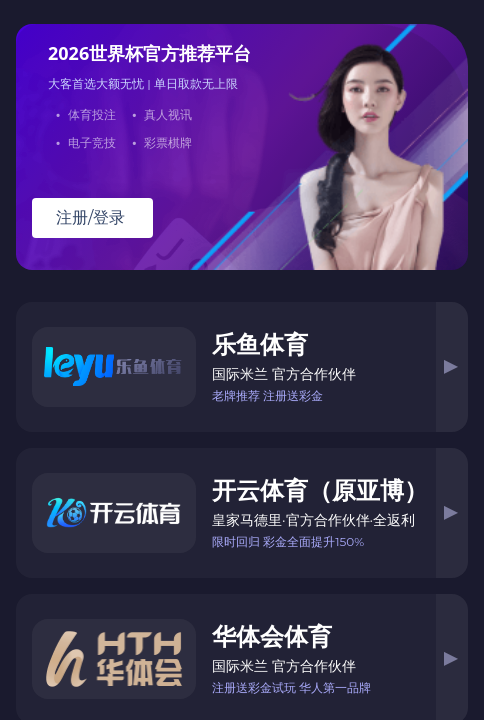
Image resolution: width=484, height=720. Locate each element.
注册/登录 (90, 217)
